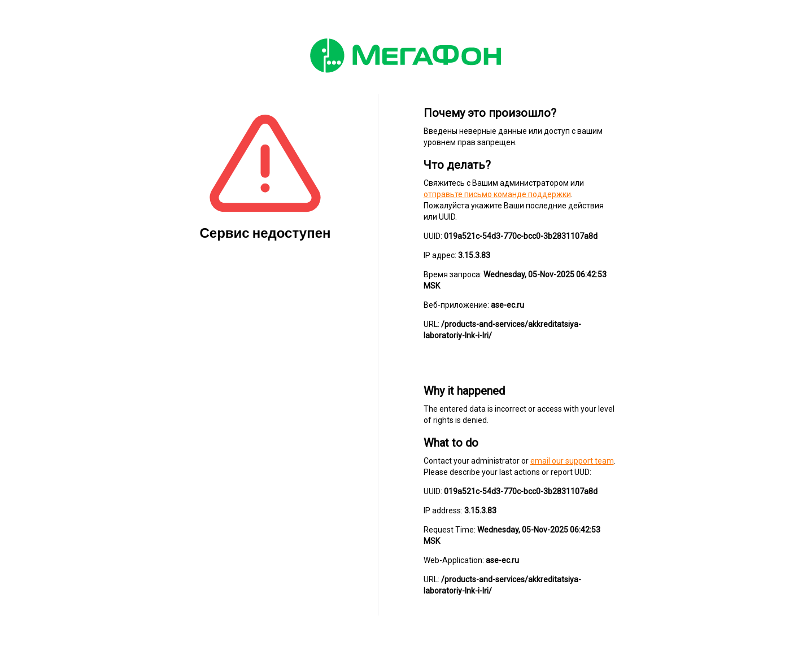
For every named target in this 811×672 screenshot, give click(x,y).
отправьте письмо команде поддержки (497, 194)
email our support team (572, 461)
